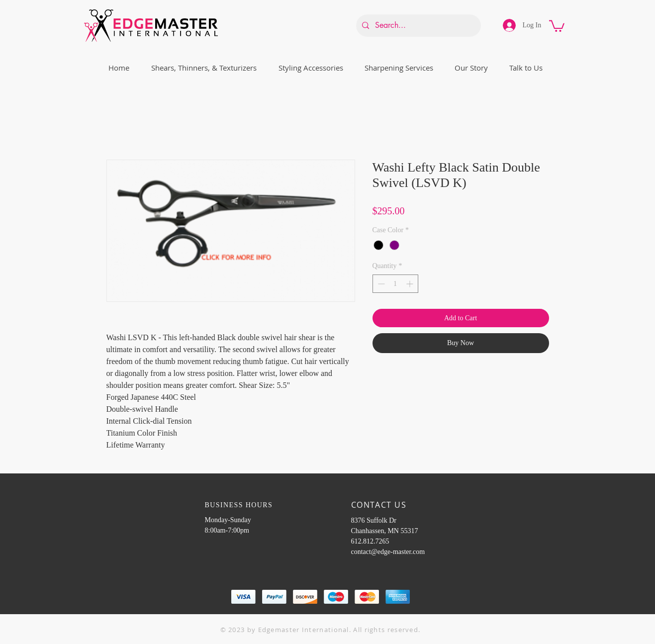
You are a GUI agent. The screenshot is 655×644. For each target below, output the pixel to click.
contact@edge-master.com (388, 552)
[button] (557, 25)
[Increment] (411, 284)
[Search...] (418, 26)
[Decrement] (380, 284)
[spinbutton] (395, 284)
